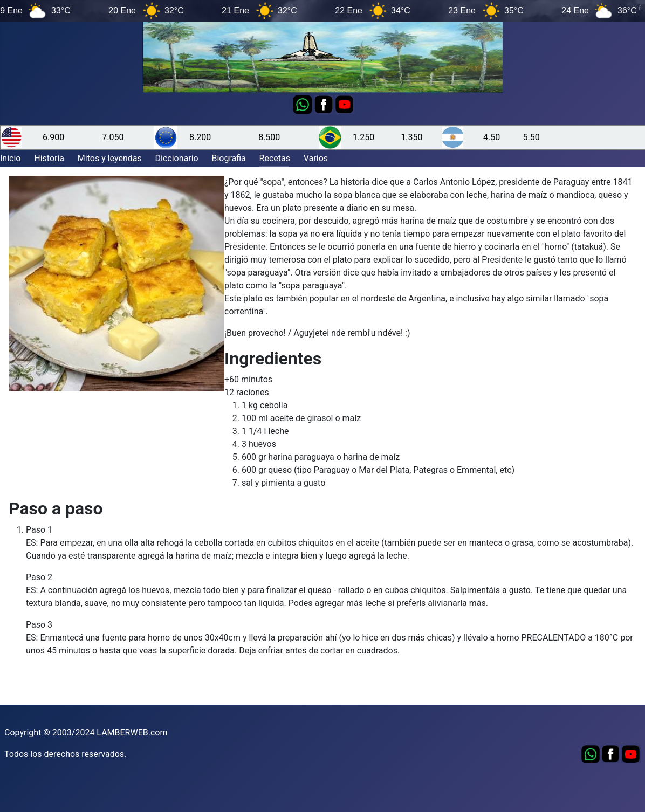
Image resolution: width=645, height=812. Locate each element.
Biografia (228, 158)
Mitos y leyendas (110, 158)
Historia (49, 158)
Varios (316, 158)
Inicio (10, 158)
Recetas (275, 158)
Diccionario (177, 158)
